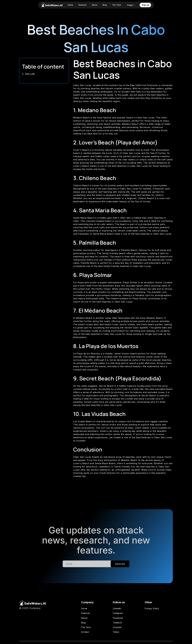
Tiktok (116, 632)
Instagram (118, 613)
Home (84, 609)
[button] (131, 5)
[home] (52, 5)
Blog (83, 623)
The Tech (86, 627)
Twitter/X (117, 623)
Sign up (145, 5)
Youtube (117, 627)
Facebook (118, 618)
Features (85, 613)
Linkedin (117, 609)
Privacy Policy (152, 609)
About (84, 618)
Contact (85, 632)
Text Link (30, 74)
